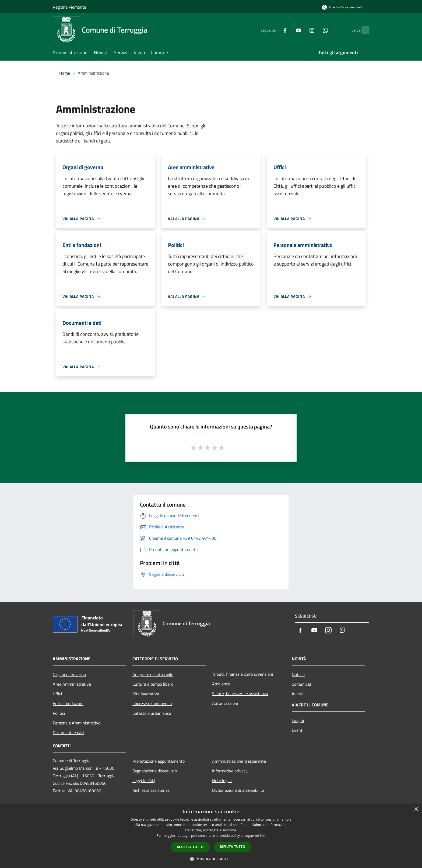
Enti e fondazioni (68, 703)
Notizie (298, 674)
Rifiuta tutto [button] (233, 847)
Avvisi (297, 694)
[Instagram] (301, 30)
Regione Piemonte (69, 7)
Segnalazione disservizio (155, 771)
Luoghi (298, 720)
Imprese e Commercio (152, 703)
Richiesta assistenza (151, 790)
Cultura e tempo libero (153, 684)
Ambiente (221, 684)
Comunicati (302, 684)
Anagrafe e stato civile (153, 674)
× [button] (416, 809)
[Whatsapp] (315, 30)
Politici (59, 713)
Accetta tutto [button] (190, 847)
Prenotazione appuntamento (159, 761)
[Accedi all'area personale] (342, 7)
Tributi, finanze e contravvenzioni (243, 674)
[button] (211, 859)
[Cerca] (363, 30)
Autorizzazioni (225, 703)
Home (65, 73)
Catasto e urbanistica (152, 713)
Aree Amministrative (72, 684)
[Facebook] (275, 30)
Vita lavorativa (146, 694)
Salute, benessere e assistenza (240, 693)
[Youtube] (288, 30)
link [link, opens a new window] (263, 836)
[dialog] (211, 836)
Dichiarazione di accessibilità (238, 790)
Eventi (298, 730)
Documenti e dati (68, 733)
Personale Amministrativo (77, 723)
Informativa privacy (230, 771)
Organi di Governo (69, 674)
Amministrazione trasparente (239, 761)
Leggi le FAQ (144, 780)
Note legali (222, 780)
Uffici (57, 694)
